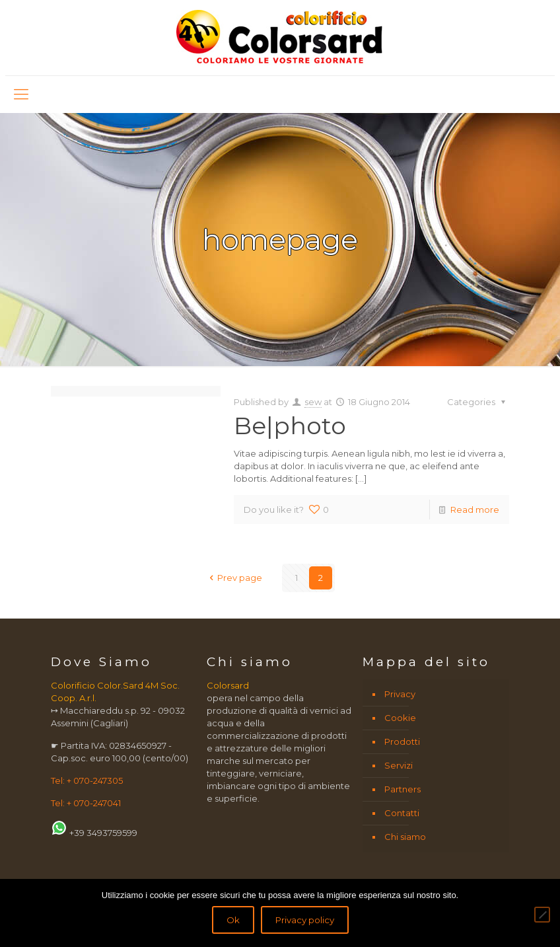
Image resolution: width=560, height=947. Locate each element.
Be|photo (290, 426)
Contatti (402, 813)
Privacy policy (305, 920)
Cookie (400, 718)
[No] (542, 915)
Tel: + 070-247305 (87, 780)
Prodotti (402, 741)
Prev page (234, 578)
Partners (402, 789)
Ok (233, 920)
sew (313, 402)
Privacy (400, 694)
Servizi (399, 765)
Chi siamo (405, 837)
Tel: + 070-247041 (86, 803)
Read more (475, 510)
